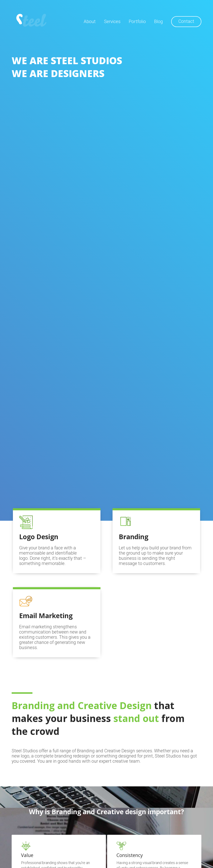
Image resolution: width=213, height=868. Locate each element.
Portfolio (137, 21)
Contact (186, 21)
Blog (159, 21)
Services (112, 21)
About (90, 21)
